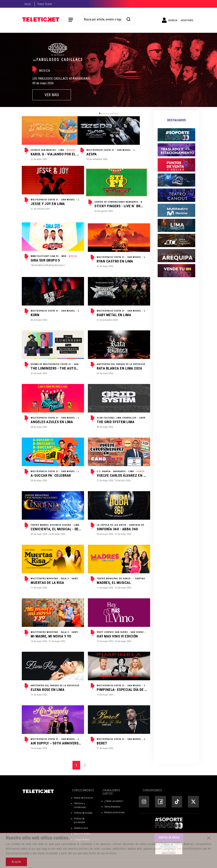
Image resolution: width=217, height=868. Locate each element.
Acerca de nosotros (84, 798)
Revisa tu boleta (82, 834)
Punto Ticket (45, 4)
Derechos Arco (81, 828)
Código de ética (82, 839)
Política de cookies (83, 813)
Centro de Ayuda (169, 838)
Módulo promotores (114, 812)
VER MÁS (52, 95)
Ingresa (169, 20)
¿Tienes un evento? (114, 801)
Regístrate (187, 20)
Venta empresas (112, 807)
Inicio (28, 4)
